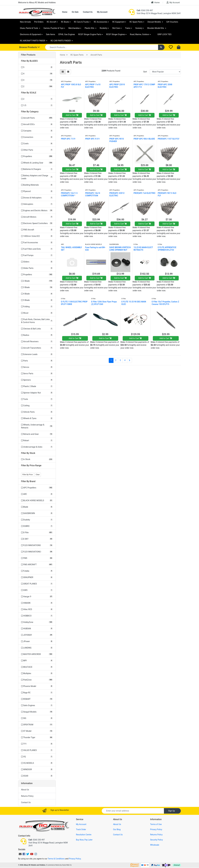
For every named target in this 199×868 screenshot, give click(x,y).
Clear (38, 475)
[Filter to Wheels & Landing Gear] (37, 163)
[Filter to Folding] (37, 307)
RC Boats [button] (65, 22)
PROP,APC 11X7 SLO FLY (169, 139)
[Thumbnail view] (63, 72)
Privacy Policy (156, 829)
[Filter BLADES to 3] (37, 80)
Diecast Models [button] (154, 22)
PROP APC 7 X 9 (68, 139)
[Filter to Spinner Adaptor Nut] (37, 393)
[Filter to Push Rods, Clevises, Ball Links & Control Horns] (37, 321)
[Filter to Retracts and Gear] (37, 434)
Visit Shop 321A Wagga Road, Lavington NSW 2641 (159, 13)
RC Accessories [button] (101, 22)
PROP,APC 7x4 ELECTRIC (145, 193)
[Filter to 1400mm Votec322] (37, 236)
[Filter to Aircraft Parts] (37, 118)
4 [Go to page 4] (125, 360)
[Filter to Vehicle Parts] (37, 412)
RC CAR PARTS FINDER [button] (61, 41)
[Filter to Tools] (37, 399)
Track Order (81, 829)
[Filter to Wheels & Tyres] (37, 418)
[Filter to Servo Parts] (37, 374)
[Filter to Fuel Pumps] (37, 255)
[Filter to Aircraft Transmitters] (37, 348)
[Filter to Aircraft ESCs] (37, 124)
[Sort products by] (165, 72)
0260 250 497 (145, 10)
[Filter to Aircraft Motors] (37, 217)
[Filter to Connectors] (37, 137)
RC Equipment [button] (118, 22)
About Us (25, 790)
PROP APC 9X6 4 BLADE (144, 139)
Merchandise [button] (74, 28)
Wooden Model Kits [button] (156, 28)
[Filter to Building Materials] (37, 185)
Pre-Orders (39, 22)
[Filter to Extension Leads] (37, 354)
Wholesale (155, 845)
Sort (145, 72)
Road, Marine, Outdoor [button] (139, 34)
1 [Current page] (111, 360)
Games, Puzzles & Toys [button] (54, 28)
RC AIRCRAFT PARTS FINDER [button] (33, 41)
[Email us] (20, 854)
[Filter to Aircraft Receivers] (37, 342)
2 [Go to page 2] (116, 360)
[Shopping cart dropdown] (179, 47)
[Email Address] (133, 811)
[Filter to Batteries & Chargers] (37, 169)
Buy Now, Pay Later (84, 840)
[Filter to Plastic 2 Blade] (37, 386)
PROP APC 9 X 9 (92, 139)
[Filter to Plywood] (37, 191)
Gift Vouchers (172, 22)
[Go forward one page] (130, 360)
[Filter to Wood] (37, 313)
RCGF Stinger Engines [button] (115, 34)
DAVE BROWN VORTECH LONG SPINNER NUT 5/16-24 (120, 250)
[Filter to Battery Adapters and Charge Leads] (37, 177)
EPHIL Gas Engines (67, 34)
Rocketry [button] (103, 28)
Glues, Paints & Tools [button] (29, 28)
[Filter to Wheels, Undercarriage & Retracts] (37, 426)
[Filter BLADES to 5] (37, 67)
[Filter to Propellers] (37, 156)
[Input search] (102, 47)
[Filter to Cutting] (37, 406)
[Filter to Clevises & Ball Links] (37, 329)
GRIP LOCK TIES (164, 34)
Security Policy (157, 840)
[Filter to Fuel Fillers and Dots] (37, 249)
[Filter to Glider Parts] (37, 268)
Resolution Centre (84, 835)
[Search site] (161, 47)
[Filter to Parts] (37, 361)
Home (155, 2)
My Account (173, 2)
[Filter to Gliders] (37, 262)
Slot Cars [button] (116, 28)
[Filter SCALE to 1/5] (37, 105)
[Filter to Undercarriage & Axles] (37, 447)
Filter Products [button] (28, 55)
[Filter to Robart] (37, 441)
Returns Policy (27, 796)
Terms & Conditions (56, 859)
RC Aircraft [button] (51, 22)
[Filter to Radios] (37, 335)
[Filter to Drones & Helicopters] (37, 198)
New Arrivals (25, 22)
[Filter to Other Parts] (37, 150)
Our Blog (117, 829)
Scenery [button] (139, 28)
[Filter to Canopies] (37, 131)
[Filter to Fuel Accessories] (37, 243)
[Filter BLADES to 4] (37, 74)
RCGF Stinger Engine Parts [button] (90, 34)
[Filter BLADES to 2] (37, 87)
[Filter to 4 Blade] (37, 294)
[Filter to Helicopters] (37, 204)
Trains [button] (128, 28)
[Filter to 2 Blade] (37, 281)
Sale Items (50, 34)
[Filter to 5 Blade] (37, 300)
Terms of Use (156, 824)
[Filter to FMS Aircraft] (37, 230)
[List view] (68, 72)
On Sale (75, 12)
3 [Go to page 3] (120, 360)
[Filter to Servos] (37, 367)
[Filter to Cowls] (37, 144)
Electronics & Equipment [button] (31, 34)
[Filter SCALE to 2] (37, 99)
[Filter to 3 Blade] (37, 287)
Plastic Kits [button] (90, 28)
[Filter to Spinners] (37, 380)
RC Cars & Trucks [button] (81, 22)
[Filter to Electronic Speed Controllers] (37, 223)
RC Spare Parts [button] (136, 22)
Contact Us (88, 12)
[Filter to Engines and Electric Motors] (37, 211)
